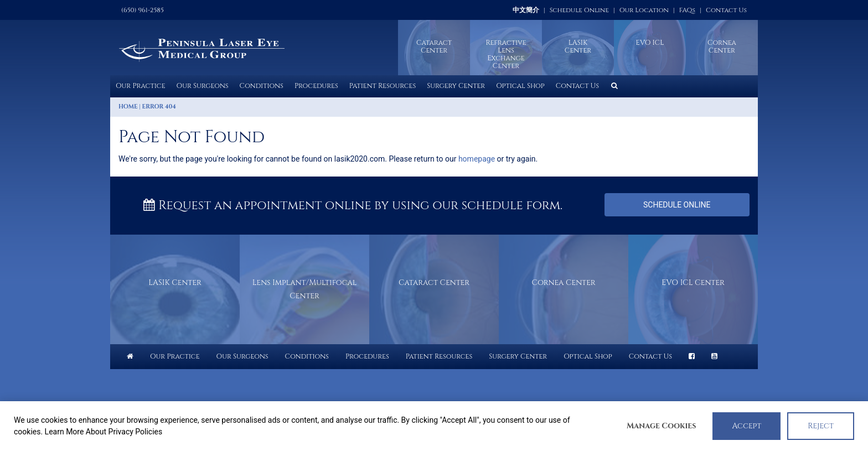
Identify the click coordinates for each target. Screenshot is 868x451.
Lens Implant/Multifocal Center (305, 289)
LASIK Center (175, 282)
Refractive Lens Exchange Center (506, 55)
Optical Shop (520, 86)
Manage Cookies (661, 426)
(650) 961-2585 (143, 10)
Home (128, 107)
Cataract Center (434, 47)
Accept (746, 426)
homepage (477, 159)
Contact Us (726, 10)
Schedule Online (579, 10)
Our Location (644, 10)
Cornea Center (722, 47)
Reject (821, 426)
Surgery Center (456, 86)
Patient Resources (383, 86)
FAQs (687, 10)
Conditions (262, 86)
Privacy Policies (136, 432)
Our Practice (141, 86)
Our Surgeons (203, 86)
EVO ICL (650, 43)
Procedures (316, 86)
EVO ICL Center (693, 282)
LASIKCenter (578, 47)
